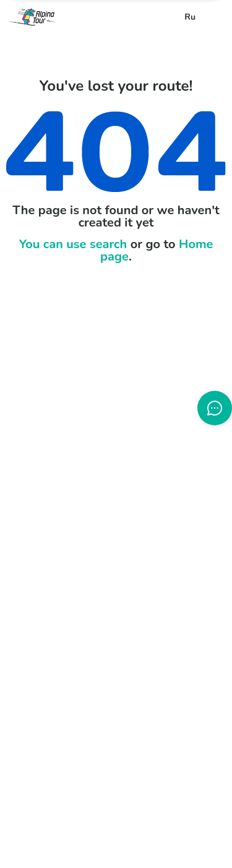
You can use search (73, 244)
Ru (190, 17)
